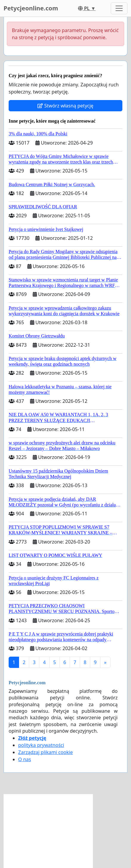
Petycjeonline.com (31, 8)
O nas (25, 759)
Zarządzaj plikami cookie (45, 752)
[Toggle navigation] (119, 8)
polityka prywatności (41, 745)
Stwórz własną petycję (65, 106)
